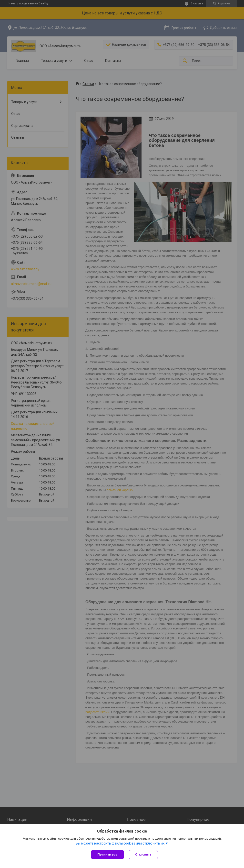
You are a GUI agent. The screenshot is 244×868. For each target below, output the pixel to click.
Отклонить (143, 854)
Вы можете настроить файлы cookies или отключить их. (120, 843)
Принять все (107, 854)
